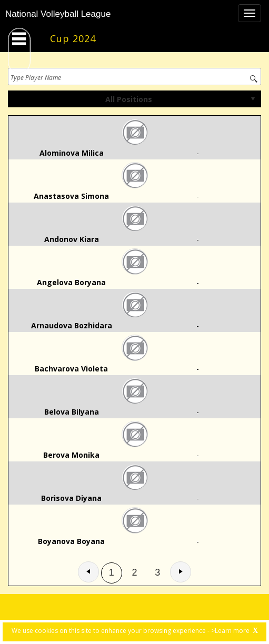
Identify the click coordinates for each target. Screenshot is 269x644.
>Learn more (230, 631)
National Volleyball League (58, 14)
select (253, 99)
